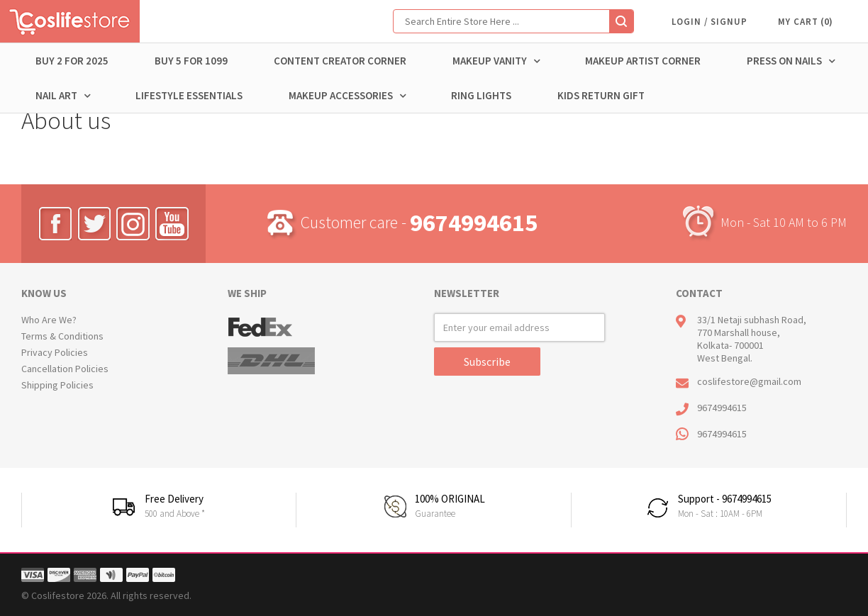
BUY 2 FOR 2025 (72, 61)
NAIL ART (63, 96)
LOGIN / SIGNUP (710, 22)
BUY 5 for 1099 (191, 61)
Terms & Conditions (62, 336)
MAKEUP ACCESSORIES (347, 96)
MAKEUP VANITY (496, 61)
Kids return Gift (601, 95)
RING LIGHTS (481, 95)
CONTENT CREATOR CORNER (340, 61)
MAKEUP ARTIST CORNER (643, 61)
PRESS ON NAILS (791, 61)
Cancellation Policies (65, 369)
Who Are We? (49, 320)
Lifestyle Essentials (189, 95)
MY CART (798, 22)
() (827, 21)
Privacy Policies (55, 352)
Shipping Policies (57, 385)
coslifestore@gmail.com (749, 381)
